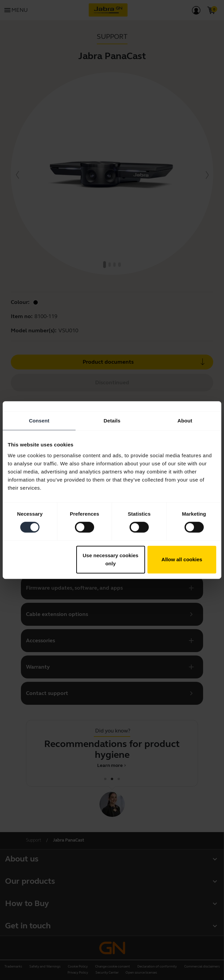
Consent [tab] (39, 421)
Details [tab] (112, 421)
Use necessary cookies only (110, 559)
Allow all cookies (182, 559)
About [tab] (185, 421)
